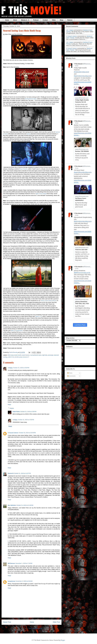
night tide (45, 355)
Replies (12, 408)
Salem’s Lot (39, 316)
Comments (71, 376)
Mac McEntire (12, 505)
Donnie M (11, 473)
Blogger (63, 640)
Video (54, 20)
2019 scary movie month (14, 355)
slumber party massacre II (22, 357)
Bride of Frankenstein (17, 331)
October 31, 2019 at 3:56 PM (28, 412)
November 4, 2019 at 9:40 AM (24, 581)
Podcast (36, 20)
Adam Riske (16, 412)
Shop (61, 20)
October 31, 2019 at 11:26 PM (25, 505)
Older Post (56, 622)
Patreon (70, 20)
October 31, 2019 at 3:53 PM (21, 368)
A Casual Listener (13, 433)
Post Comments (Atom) (35, 628)
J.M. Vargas (70, 30)
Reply (9, 404)
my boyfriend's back (36, 355)
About (15, 20)
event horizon (26, 355)
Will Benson (11, 563)
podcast (48, 301)
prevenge (50, 355)
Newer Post (7, 622)
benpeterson (12, 581)
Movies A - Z (25, 20)
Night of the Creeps (41, 194)
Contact (45, 20)
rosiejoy (10, 368)
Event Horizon (24, 169)
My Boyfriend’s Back (31, 99)
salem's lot (11, 357)
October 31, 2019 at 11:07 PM (22, 473)
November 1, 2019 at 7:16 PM (24, 563)
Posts (70, 373)
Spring (29, 134)
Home (7, 20)
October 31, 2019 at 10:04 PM (27, 433)
